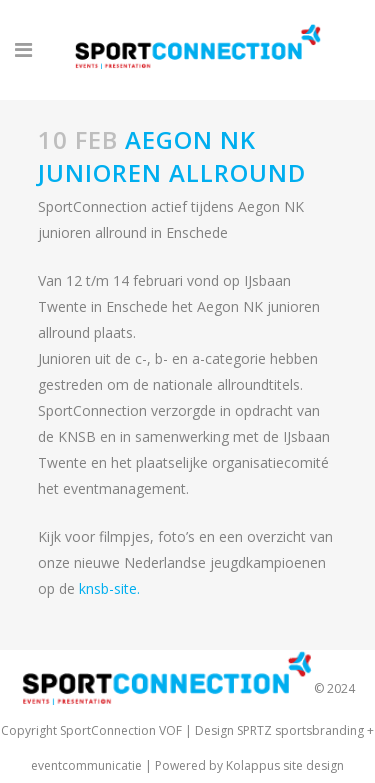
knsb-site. (109, 588)
